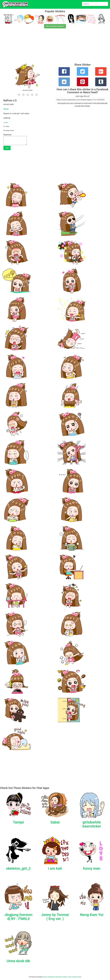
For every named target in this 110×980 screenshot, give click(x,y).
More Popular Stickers (55, 26)
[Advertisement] (55, 47)
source (6, 122)
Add (7, 148)
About (45, 977)
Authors (65, 977)
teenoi (6, 109)
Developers (51, 977)
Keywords (59, 977)
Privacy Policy (77, 977)
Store (70, 977)
